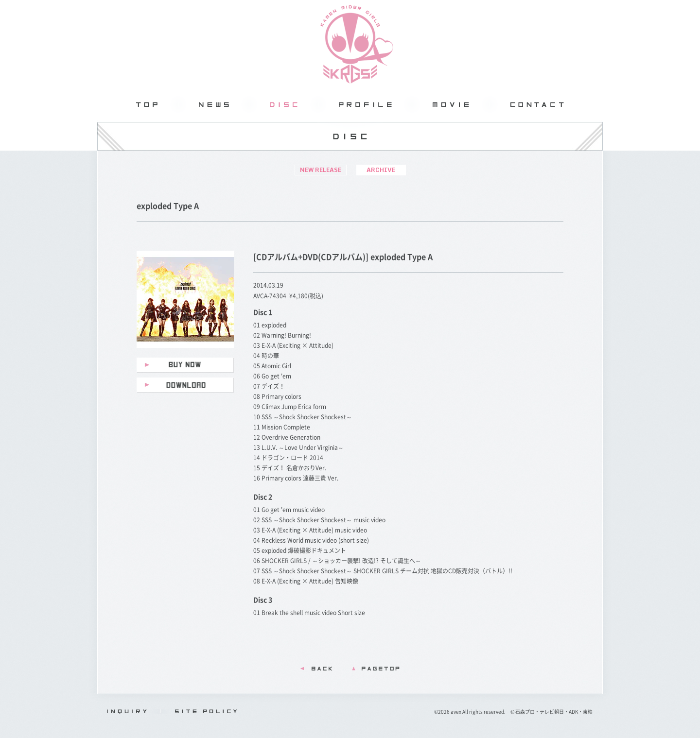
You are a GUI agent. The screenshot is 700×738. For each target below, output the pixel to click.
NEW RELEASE (321, 170)
